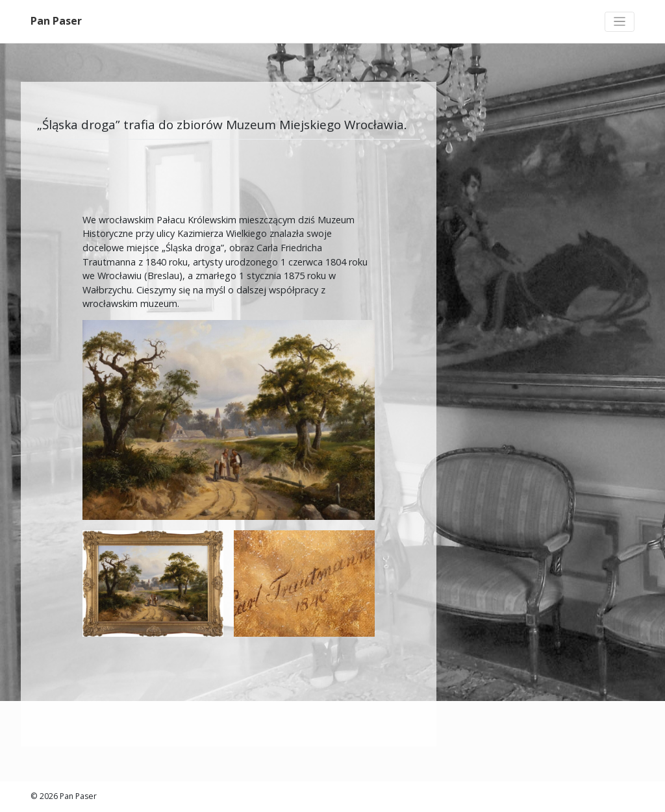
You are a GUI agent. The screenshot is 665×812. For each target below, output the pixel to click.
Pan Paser (56, 21)
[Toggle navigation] (620, 22)
